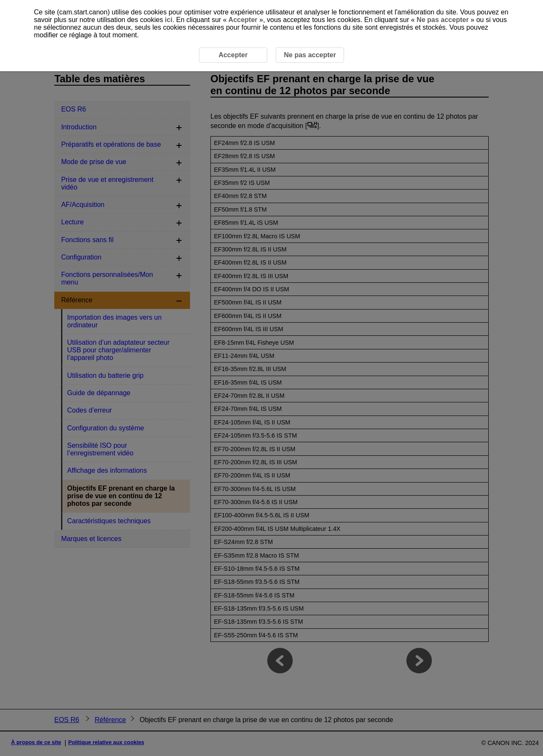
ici (169, 20)
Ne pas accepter (443, 20)
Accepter (243, 20)
